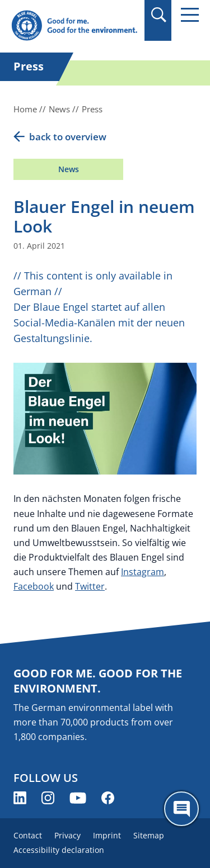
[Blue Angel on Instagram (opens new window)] (48, 798)
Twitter (90, 586)
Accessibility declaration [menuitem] (59, 850)
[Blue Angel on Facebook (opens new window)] (108, 798)
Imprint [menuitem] (107, 835)
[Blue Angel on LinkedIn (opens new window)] (20, 798)
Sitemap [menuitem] (149, 835)
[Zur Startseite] (74, 26)
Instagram (143, 572)
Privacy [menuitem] (67, 835)
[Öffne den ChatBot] (181, 809)
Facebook (34, 586)
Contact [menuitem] (28, 835)
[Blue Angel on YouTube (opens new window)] (78, 798)
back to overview (68, 137)
